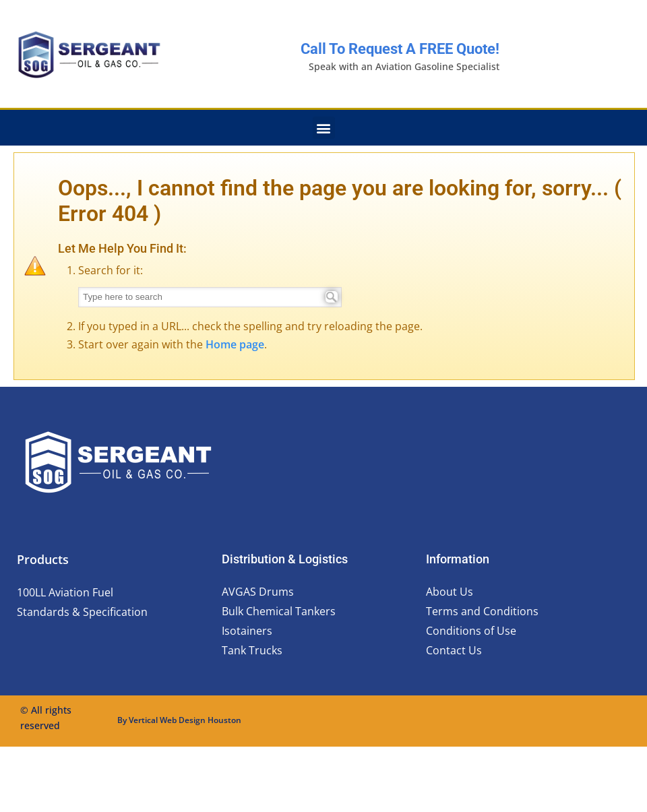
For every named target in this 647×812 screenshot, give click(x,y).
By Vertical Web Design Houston (179, 720)
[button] (324, 128)
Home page (235, 344)
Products (43, 559)
